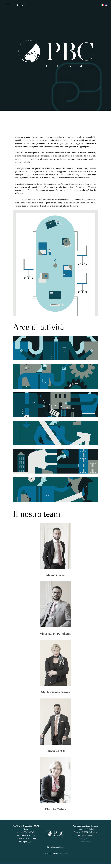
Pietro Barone (63, 857)
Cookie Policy (85, 845)
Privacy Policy (85, 842)
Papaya (62, 851)
